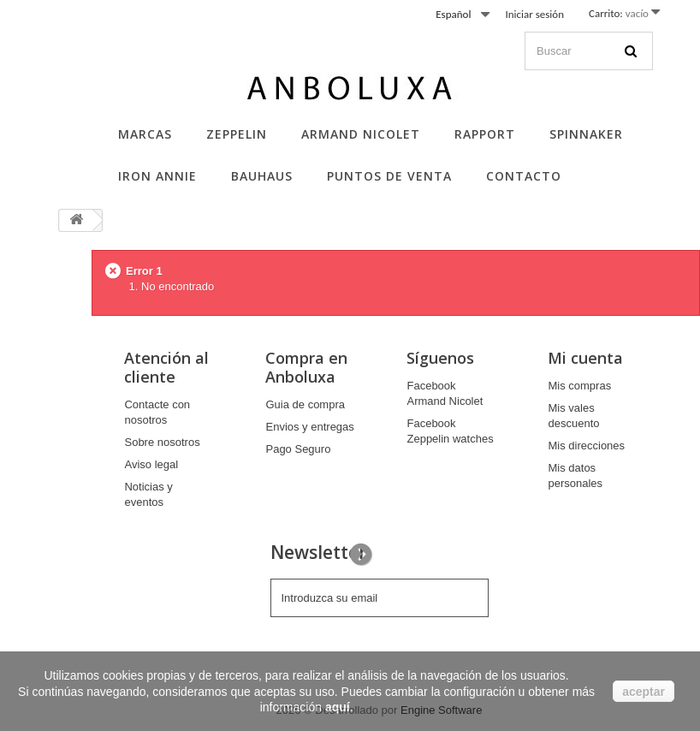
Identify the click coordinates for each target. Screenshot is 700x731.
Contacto (524, 176)
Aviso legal (151, 464)
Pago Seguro (298, 449)
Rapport (485, 134)
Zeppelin (237, 134)
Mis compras (579, 386)
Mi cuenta (585, 358)
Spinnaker (586, 134)
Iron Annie (157, 176)
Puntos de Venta (389, 176)
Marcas (145, 134)
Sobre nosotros (162, 442)
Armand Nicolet (361, 134)
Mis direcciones (586, 446)
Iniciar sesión (534, 14)
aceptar (644, 692)
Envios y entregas (309, 427)
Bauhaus (262, 176)
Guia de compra (305, 404)
